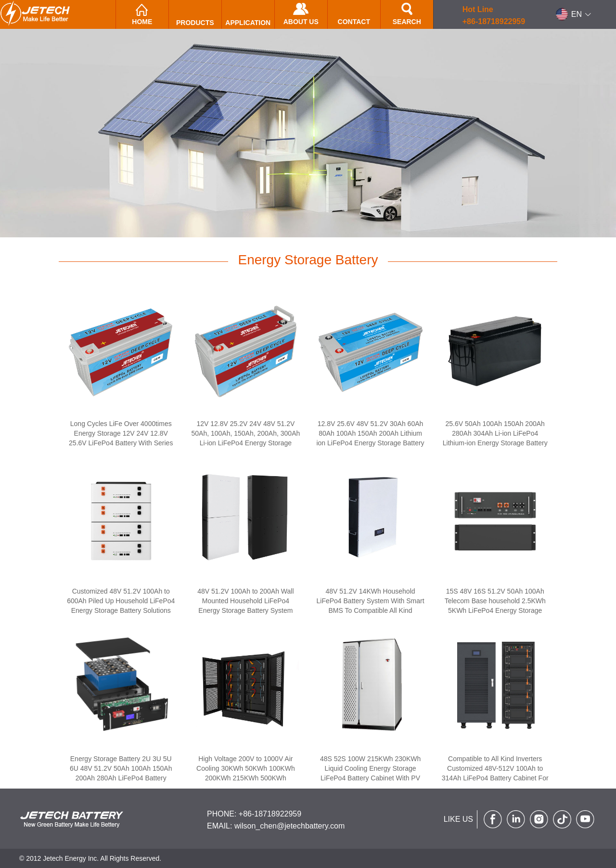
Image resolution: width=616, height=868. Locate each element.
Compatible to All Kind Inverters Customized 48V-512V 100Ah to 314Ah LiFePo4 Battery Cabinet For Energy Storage (495, 773)
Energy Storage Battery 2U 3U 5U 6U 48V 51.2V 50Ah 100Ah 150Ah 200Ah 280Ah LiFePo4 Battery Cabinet (121, 773)
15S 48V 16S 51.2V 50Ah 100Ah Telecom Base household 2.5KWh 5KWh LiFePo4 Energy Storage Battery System (495, 606)
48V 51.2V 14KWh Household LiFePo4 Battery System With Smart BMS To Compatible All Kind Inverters (371, 606)
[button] (574, 14)
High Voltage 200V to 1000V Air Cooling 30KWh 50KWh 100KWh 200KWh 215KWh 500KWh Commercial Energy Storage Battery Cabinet (245, 778)
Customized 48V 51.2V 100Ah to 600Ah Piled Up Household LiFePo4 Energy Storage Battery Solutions (121, 601)
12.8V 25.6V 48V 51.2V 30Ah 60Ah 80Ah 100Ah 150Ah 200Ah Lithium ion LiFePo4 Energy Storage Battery (370, 433)
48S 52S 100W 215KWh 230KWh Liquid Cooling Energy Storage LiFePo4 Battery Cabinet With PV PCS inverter (370, 773)
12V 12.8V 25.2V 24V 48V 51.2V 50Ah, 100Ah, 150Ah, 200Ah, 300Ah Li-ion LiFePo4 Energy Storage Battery (246, 438)
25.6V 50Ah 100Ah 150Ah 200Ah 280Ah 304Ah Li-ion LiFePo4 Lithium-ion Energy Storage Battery (495, 433)
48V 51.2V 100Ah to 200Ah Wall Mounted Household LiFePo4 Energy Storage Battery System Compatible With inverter (245, 606)
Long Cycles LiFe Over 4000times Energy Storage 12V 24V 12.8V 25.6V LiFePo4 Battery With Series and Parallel (121, 438)
